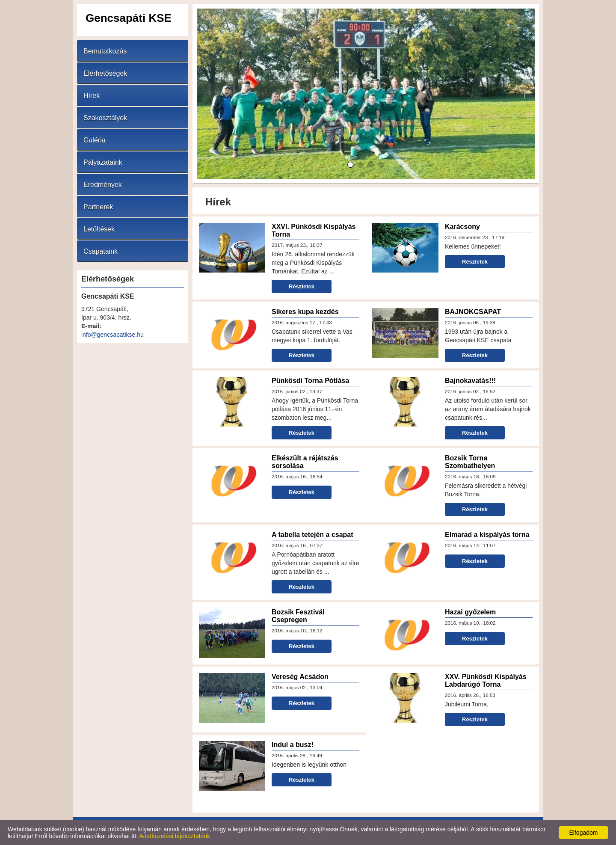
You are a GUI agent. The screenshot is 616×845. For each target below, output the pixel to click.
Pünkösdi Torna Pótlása (310, 381)
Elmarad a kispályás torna (487, 535)
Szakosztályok (105, 118)
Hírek (92, 96)
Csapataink (101, 251)
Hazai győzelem (470, 612)
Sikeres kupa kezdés (305, 312)
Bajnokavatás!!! (470, 381)
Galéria (95, 140)
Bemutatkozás (105, 51)
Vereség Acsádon (300, 677)
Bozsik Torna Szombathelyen (470, 462)
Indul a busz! (293, 745)
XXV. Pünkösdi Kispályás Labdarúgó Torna (486, 680)
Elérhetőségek (105, 73)
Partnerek (98, 207)
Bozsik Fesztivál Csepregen (298, 616)
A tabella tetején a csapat (312, 535)
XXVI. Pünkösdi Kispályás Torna (314, 230)
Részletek (302, 286)
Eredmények (103, 185)
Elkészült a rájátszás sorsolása (305, 462)
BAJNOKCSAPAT (473, 312)
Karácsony (462, 227)
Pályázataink (103, 162)
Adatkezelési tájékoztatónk (175, 836)
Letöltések (99, 229)
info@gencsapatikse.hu (113, 335)
